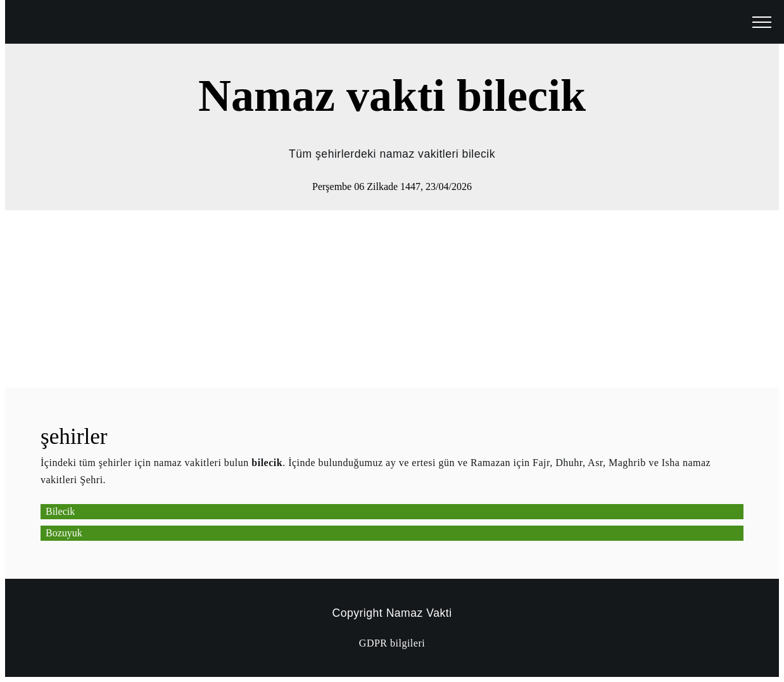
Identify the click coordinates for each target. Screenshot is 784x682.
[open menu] (762, 23)
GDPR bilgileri (392, 643)
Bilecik (60, 511)
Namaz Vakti (419, 613)
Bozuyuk (64, 533)
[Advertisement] (385, 299)
